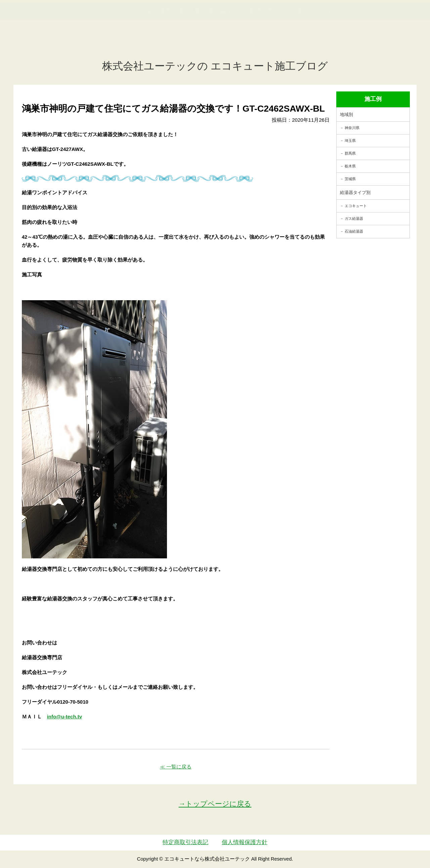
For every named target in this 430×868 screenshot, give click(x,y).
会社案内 (297, 44)
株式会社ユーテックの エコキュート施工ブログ (215, 66)
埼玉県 (350, 141)
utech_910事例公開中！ (138, 22)
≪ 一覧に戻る (176, 767)
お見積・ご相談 (400, 17)
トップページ (91, 44)
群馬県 (350, 153)
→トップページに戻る (215, 804)
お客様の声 (258, 44)
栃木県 (350, 166)
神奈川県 (352, 128)
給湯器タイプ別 (355, 192)
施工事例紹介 (213, 44)
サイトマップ (339, 44)
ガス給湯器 (354, 219)
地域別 (347, 114)
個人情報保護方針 (245, 842)
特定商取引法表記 (185, 842)
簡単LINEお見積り (351, 17)
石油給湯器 (354, 231)
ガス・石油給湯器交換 (152, 44)
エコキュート (356, 206)
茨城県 (350, 179)
